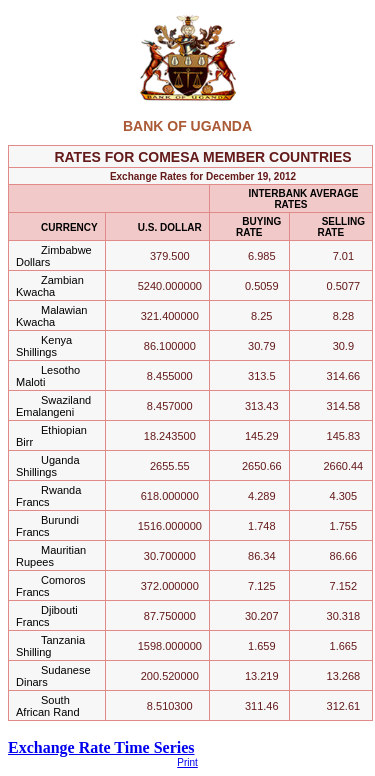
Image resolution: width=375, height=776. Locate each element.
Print (187, 762)
